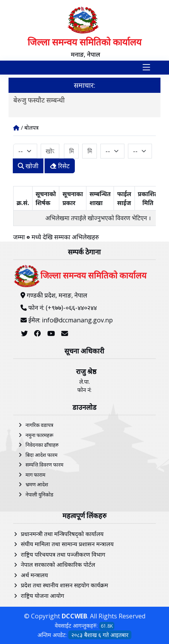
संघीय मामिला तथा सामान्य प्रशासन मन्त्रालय (67, 544)
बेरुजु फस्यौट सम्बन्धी (39, 100)
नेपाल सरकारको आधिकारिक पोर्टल (58, 564)
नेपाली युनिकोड (40, 494)
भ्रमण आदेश (37, 484)
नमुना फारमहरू (40, 435)
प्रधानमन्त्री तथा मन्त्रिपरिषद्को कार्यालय (62, 534)
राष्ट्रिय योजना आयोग (43, 595)
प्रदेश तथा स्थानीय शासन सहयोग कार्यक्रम (65, 585)
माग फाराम (35, 475)
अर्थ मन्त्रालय (34, 575)
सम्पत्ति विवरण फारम (45, 465)
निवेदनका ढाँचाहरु (42, 445)
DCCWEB (74, 616)
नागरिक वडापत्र (40, 425)
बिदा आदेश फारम (42, 455)
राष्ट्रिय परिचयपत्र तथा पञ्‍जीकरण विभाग (63, 554)
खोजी (28, 166)
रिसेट (60, 166)
